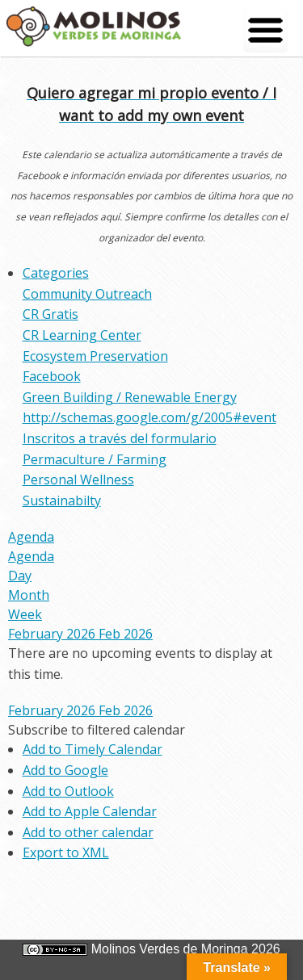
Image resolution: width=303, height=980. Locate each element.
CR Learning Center (82, 335)
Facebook (52, 376)
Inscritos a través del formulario (120, 438)
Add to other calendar (88, 832)
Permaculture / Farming (95, 459)
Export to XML (66, 852)
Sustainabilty (62, 500)
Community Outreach (87, 294)
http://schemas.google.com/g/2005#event (149, 417)
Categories (56, 273)
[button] (97, 730)
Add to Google (65, 770)
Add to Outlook (68, 791)
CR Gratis (50, 314)
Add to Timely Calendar (93, 749)
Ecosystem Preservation (95, 356)
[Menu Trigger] (265, 30)
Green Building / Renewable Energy (130, 397)
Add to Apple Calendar (90, 811)
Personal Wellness (78, 480)
